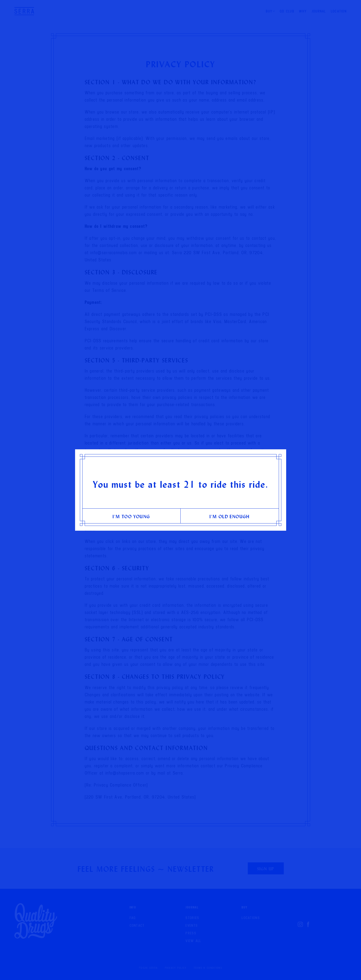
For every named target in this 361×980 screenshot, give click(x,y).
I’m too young (131, 516)
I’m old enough (230, 516)
